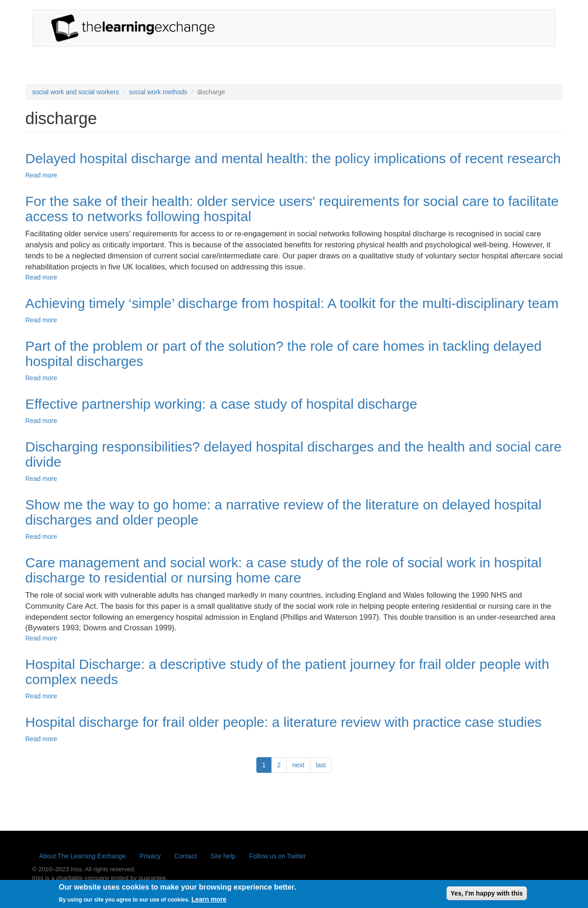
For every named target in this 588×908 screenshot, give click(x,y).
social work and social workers (76, 92)
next (298, 765)
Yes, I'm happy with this (487, 895)
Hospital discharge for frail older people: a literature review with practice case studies (283, 722)
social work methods (158, 92)
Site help (223, 856)
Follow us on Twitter (278, 856)
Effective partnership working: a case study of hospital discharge (221, 404)
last (321, 765)
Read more (41, 175)
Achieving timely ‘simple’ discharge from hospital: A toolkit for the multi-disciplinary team (292, 303)
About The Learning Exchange (82, 856)
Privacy (150, 856)
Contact (186, 856)
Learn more (209, 902)
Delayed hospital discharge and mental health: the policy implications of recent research (293, 158)
